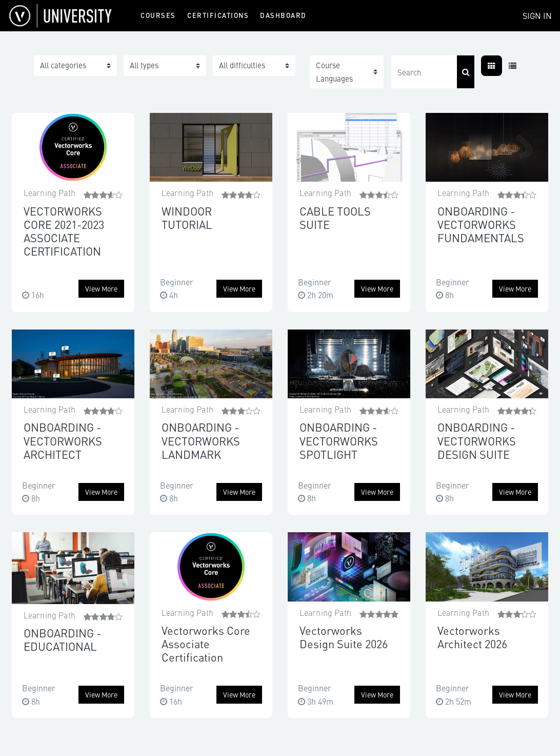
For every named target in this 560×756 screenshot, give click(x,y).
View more (101, 288)
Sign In (537, 15)
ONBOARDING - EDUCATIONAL (62, 639)
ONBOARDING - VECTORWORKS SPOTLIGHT (339, 440)
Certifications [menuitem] (218, 15)
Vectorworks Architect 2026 (472, 637)
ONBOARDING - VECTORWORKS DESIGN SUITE (477, 440)
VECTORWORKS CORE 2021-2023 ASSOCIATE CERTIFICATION (64, 231)
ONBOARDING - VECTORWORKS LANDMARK (201, 440)
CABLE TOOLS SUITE (335, 217)
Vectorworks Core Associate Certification (206, 643)
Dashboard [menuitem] (283, 15)
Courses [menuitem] (158, 15)
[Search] (424, 72)
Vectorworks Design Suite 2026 (344, 637)
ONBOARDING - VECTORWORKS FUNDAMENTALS (481, 224)
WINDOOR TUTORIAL (187, 217)
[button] (347, 72)
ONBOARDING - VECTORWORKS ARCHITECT (63, 440)
